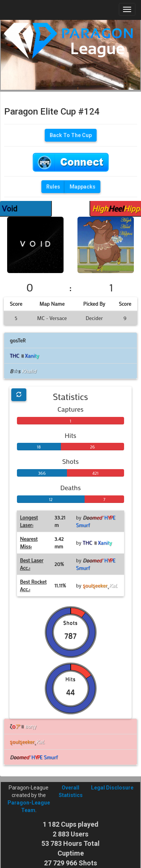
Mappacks (83, 187)
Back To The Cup (71, 135)
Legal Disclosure (112, 788)
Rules (53, 187)
